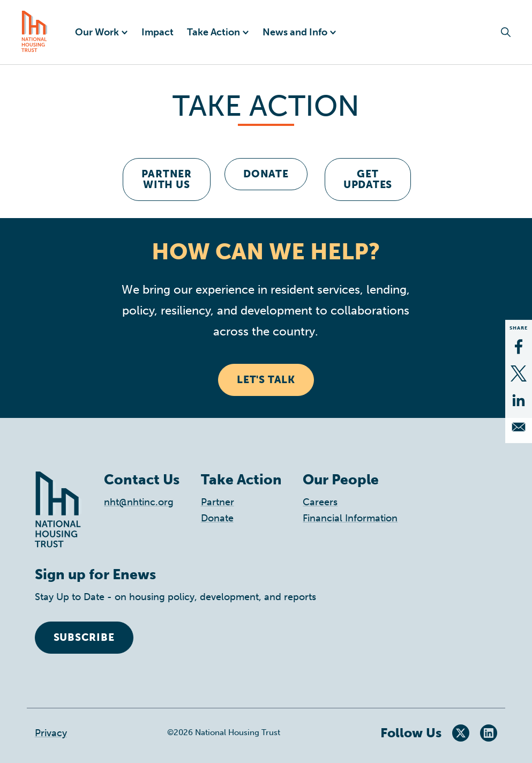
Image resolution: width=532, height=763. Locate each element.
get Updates (368, 179)
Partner (218, 502)
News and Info (295, 32)
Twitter (461, 733)
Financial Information (350, 518)
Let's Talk (266, 380)
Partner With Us (167, 179)
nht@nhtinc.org (139, 502)
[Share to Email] (519, 427)
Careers (320, 502)
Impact (158, 32)
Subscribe (84, 637)
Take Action (213, 32)
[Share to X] (519, 373)
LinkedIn (489, 733)
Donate (266, 174)
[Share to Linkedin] (519, 400)
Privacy (51, 733)
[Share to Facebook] (519, 347)
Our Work (97, 32)
